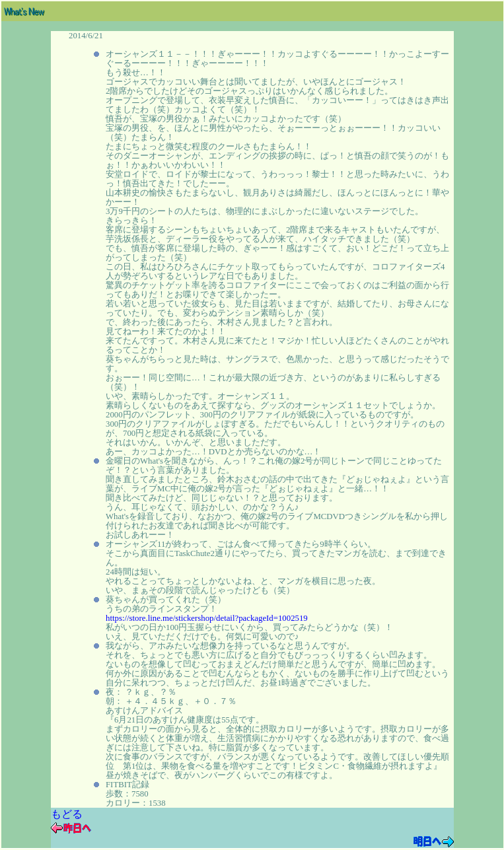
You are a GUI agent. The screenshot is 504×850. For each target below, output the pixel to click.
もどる (67, 814)
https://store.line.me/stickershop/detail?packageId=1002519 (207, 618)
